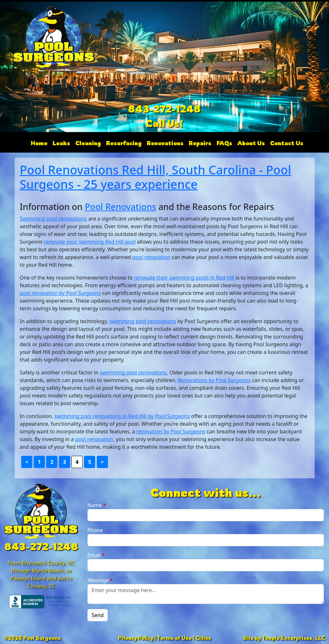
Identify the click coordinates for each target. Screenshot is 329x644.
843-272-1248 (164, 109)
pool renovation (151, 257)
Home (39, 143)
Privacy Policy (136, 638)
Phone (95, 530)
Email (96, 555)
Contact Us (287, 143)
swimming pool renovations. (134, 372)
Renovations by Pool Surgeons (214, 380)
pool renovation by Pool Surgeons (60, 293)
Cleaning (88, 143)
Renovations (165, 143)
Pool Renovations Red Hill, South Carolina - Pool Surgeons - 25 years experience (156, 177)
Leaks (61, 143)
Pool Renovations (121, 207)
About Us (251, 143)
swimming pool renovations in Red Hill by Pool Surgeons (122, 416)
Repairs (200, 143)
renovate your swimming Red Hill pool (90, 242)
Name (97, 505)
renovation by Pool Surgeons (171, 431)
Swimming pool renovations (53, 219)
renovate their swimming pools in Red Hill (184, 278)
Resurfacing (124, 143)
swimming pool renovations (143, 321)
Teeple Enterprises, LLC (294, 638)
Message (100, 580)
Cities (203, 638)
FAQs (224, 143)
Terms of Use (174, 638)
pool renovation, (95, 439)
